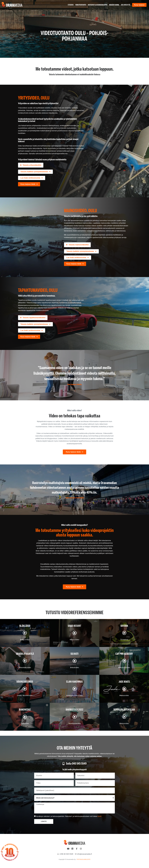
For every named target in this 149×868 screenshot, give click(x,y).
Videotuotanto (81, 5)
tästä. (100, 816)
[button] (31, 165)
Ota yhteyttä (126, 5)
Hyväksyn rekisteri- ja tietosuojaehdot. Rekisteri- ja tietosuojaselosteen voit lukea (69, 816)
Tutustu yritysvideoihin (32, 165)
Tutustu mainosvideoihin (79, 245)
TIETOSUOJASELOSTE (84, 859)
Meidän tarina (114, 5)
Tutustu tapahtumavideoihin (34, 318)
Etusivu (71, 5)
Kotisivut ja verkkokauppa (98, 5)
